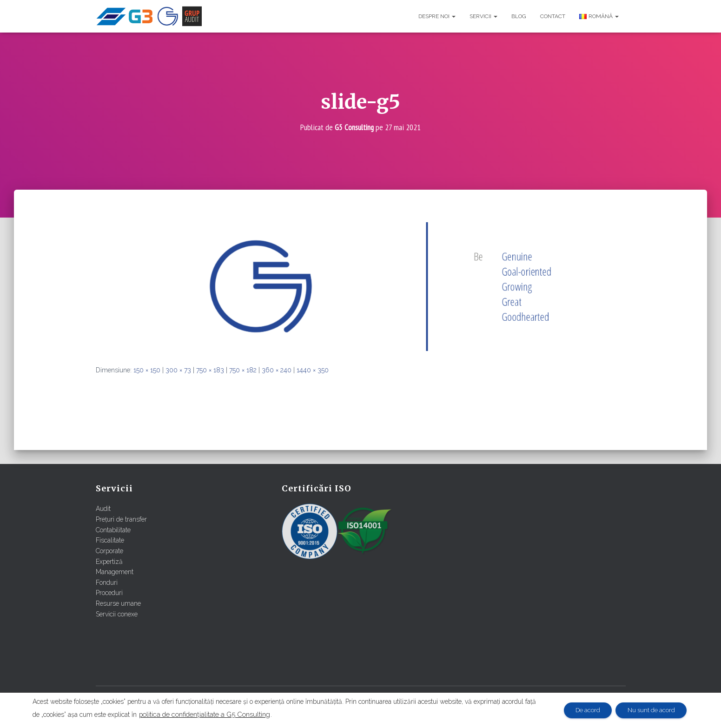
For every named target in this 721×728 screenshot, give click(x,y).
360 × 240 (277, 370)
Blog (519, 16)
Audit (103, 509)
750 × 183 (210, 370)
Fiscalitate (110, 540)
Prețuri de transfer (121, 519)
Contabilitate (113, 529)
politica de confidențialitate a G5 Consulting (217, 714)
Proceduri (109, 593)
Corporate (109, 550)
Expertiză (109, 561)
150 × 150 (147, 370)
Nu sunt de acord (648, 710)
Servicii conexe (117, 614)
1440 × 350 (313, 370)
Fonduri (107, 582)
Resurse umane (118, 603)
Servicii (483, 16)
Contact (553, 16)
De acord (579, 710)
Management (115, 572)
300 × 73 (178, 370)
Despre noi (437, 16)
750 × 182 (243, 370)
